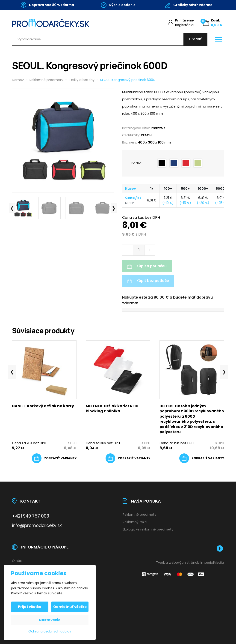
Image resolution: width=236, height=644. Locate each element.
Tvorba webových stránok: (178, 563)
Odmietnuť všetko (70, 607)
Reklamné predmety (139, 515)
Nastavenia (50, 620)
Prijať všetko (30, 607)
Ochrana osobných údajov (50, 631)
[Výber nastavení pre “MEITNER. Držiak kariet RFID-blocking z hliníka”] (128, 459)
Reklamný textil (135, 522)
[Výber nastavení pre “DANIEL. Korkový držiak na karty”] (54, 459)
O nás (17, 561)
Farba (136, 163)
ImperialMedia (212, 563)
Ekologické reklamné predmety (148, 530)
